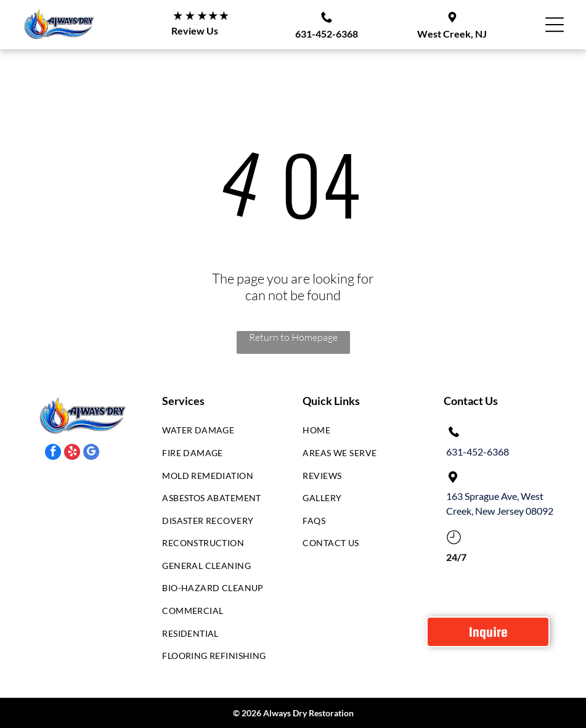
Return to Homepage (293, 337)
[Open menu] (555, 25)
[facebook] (53, 453)
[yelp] (72, 453)
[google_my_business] (91, 453)
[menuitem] (218, 434)
